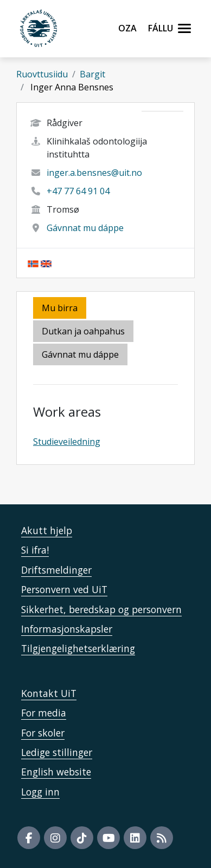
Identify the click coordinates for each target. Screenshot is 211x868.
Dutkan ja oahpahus (83, 331)
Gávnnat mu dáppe (85, 228)
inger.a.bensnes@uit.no (94, 173)
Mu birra (60, 308)
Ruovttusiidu (42, 74)
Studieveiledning (67, 442)
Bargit (92, 74)
